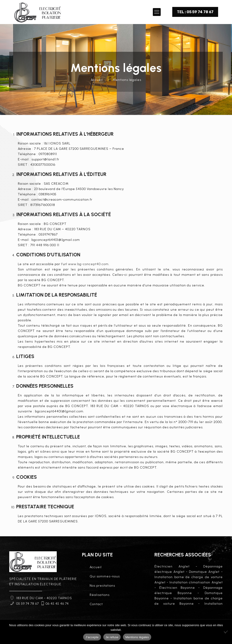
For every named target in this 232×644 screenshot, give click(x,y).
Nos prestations (102, 586)
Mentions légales (127, 80)
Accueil (97, 80)
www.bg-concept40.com (88, 264)
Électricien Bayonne (177, 588)
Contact (96, 604)
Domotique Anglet (204, 572)
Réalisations (100, 595)
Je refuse (112, 637)
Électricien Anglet (172, 566)
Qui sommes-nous (105, 576)
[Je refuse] (226, 632)
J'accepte (92, 637)
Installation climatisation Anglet (196, 582)
